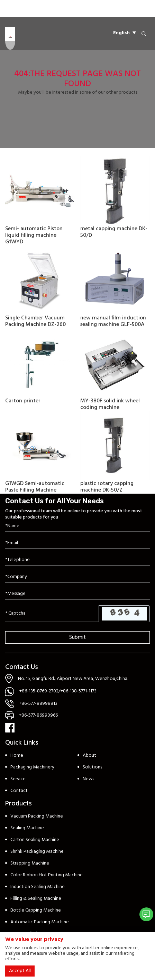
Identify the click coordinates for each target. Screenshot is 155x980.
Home (17, 755)
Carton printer (23, 401)
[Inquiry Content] (77, 594)
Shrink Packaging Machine (37, 852)
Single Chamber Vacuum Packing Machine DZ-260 (35, 321)
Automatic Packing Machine (40, 922)
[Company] (77, 577)
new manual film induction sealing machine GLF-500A (113, 321)
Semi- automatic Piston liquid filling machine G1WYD (34, 235)
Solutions (92, 767)
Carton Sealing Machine (35, 840)
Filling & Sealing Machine (36, 899)
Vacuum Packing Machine (37, 816)
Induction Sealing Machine (38, 887)
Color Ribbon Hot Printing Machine (47, 875)
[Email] (77, 543)
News (88, 779)
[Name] (77, 526)
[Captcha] (52, 614)
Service (18, 779)
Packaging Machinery (32, 767)
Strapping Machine (30, 863)
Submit (77, 637)
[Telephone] (77, 560)
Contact (19, 791)
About (89, 755)
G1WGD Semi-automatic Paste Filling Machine (35, 487)
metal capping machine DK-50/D (114, 232)
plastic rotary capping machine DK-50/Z (107, 487)
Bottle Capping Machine (36, 910)
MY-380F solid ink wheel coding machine (110, 404)
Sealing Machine (27, 828)
